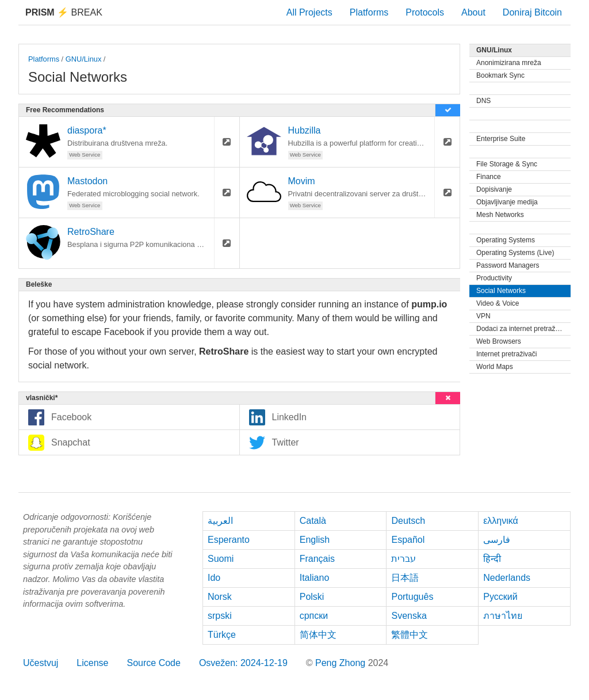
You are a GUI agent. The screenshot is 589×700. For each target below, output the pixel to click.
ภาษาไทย (503, 616)
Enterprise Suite (501, 139)
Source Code (154, 663)
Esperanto (229, 540)
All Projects (309, 12)
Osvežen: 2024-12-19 (243, 663)
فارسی (497, 540)
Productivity (494, 278)
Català (313, 521)
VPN (483, 316)
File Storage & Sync (507, 164)
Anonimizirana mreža (509, 63)
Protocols (425, 12)
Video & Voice (498, 303)
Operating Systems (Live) (515, 253)
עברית (403, 559)
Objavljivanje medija (507, 202)
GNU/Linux (84, 59)
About (473, 12)
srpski (220, 616)
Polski (312, 597)
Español (408, 540)
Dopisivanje (494, 189)
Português (412, 597)
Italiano (315, 578)
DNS (483, 101)
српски (314, 616)
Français (317, 559)
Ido (214, 578)
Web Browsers (499, 341)
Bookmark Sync (500, 75)
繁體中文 (410, 635)
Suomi (221, 559)
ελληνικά (501, 521)
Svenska (409, 616)
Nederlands (507, 578)
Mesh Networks (500, 215)
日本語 (405, 578)
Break (64, 12)
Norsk (220, 597)
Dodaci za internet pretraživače (523, 329)
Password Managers (508, 265)
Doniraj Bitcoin (532, 12)
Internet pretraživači (506, 354)
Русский (500, 597)
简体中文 (318, 635)
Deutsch (408, 521)
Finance (489, 177)
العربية (220, 521)
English (315, 540)
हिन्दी (492, 559)
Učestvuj (41, 663)
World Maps (495, 367)
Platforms (369, 12)
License (92, 663)
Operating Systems (506, 240)
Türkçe (222, 635)
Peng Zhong (342, 663)
